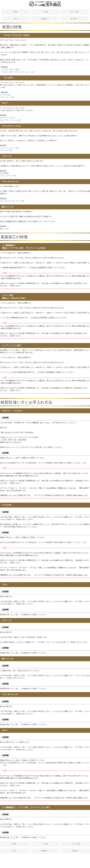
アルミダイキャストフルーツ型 (12, 201)
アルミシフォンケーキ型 (10, 148)
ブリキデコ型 (5, 95)
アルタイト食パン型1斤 (11, 69)
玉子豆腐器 (4, 173)
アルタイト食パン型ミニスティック (15, 72)
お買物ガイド (45, 19)
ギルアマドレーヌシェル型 (10, 120)
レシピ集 (45, 12)
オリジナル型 (75, 12)
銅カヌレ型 (4, 229)
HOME (15, 12)
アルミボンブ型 (6, 150)
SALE (15, 19)
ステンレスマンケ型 (8, 176)
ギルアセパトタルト (8, 118)
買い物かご (74, 19)
